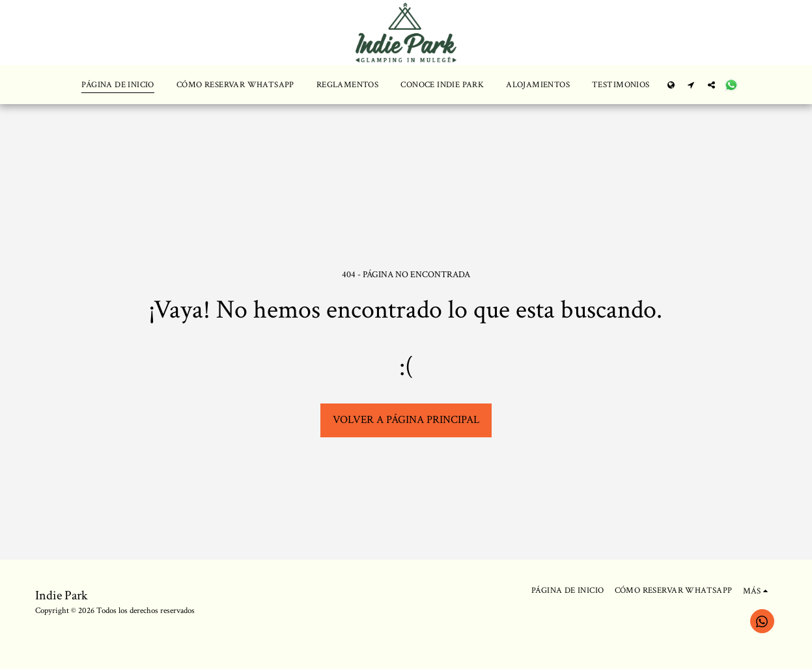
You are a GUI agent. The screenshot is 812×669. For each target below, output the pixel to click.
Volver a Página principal (406, 420)
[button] (691, 85)
